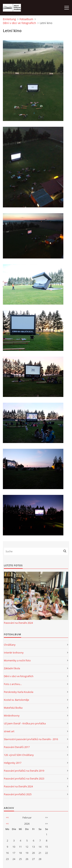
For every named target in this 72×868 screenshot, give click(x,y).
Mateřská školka (13, 708)
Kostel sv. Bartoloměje (16, 700)
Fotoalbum (26, 19)
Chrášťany (10, 645)
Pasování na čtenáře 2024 (18, 623)
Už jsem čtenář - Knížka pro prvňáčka (25, 723)
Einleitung (9, 19)
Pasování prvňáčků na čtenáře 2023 (24, 779)
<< (7, 817)
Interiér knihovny (14, 653)
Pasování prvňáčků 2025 (18, 794)
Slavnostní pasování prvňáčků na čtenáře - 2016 (31, 739)
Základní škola (12, 668)
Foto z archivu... (13, 684)
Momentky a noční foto (17, 660)
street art (9, 731)
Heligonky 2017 (13, 763)
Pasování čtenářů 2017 (17, 747)
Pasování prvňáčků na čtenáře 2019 (24, 771)
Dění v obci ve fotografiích (19, 23)
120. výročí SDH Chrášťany (19, 755)
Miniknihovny (12, 716)
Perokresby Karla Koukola (19, 692)
